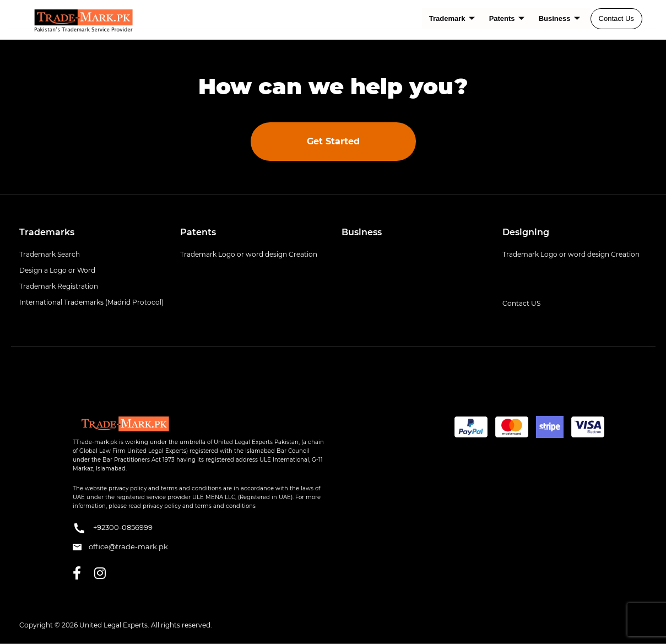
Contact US (521, 303)
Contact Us (616, 18)
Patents (507, 18)
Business (559, 18)
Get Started (333, 141)
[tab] (92, 232)
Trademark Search (50, 254)
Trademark (452, 18)
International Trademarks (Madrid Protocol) (91, 302)
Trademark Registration (59, 286)
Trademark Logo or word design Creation (249, 254)
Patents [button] (198, 232)
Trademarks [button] (47, 232)
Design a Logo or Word (57, 270)
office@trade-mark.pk (120, 546)
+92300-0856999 (113, 528)
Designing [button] (526, 232)
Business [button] (362, 232)
